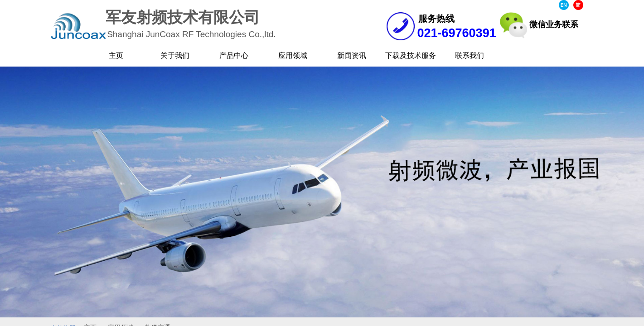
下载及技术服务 (411, 55)
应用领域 (293, 55)
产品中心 (234, 55)
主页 (116, 55)
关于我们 (175, 55)
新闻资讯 (352, 55)
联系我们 (470, 55)
